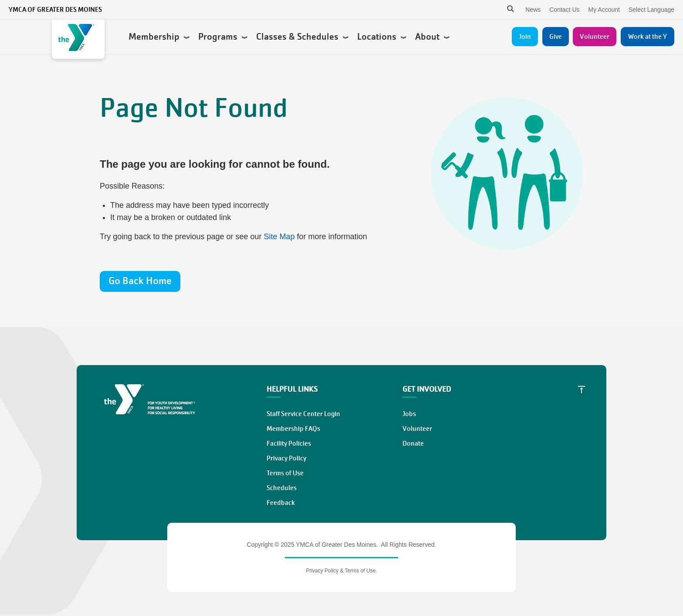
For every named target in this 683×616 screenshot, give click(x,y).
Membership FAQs (293, 429)
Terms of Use (285, 473)
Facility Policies (289, 443)
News (533, 10)
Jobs (409, 414)
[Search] (503, 10)
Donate (413, 443)
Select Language (651, 10)
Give (556, 37)
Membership (159, 37)
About (432, 37)
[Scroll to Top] (582, 389)
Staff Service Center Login (303, 414)
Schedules (282, 488)
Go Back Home (140, 281)
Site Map (279, 237)
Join (525, 37)
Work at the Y (647, 37)
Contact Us (564, 10)
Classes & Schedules (302, 37)
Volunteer (595, 37)
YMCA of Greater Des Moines (55, 10)
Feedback (281, 503)
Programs (223, 37)
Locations (382, 37)
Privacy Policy (286, 458)
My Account (604, 10)
